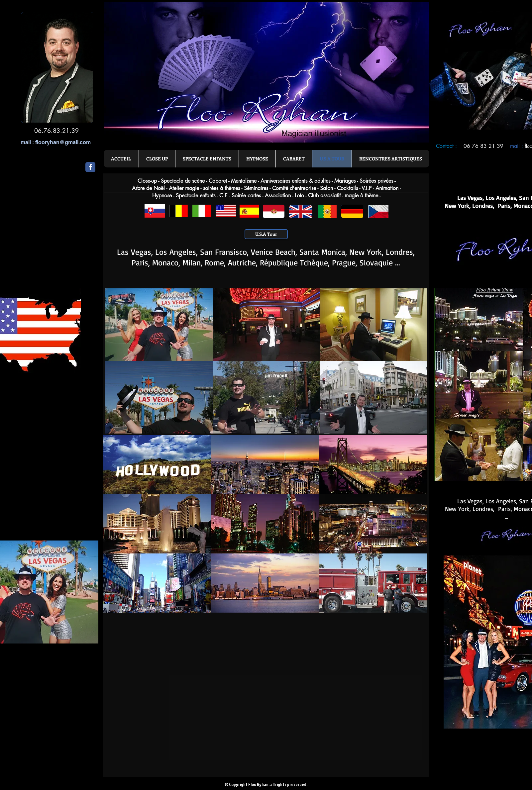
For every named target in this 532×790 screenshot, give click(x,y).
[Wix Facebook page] (90, 167)
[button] (159, 325)
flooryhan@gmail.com (63, 142)
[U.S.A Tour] (266, 234)
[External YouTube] (186, 677)
